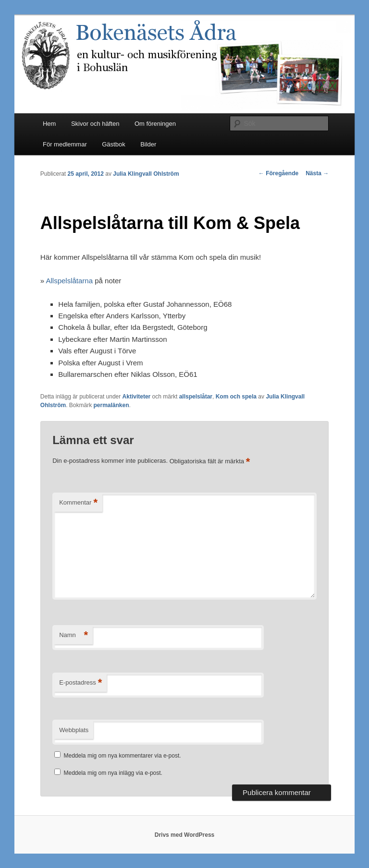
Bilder (148, 144)
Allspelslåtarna (69, 281)
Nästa (317, 173)
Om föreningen (155, 124)
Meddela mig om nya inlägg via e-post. (113, 773)
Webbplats (74, 730)
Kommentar (78, 503)
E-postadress (80, 683)
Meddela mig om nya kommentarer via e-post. (123, 756)
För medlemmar (65, 144)
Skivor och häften (95, 124)
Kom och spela (236, 397)
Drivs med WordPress (185, 835)
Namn (74, 635)
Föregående (278, 173)
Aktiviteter (137, 397)
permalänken (111, 405)
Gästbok (113, 144)
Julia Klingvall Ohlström (146, 174)
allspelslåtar (196, 397)
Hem (49, 124)
